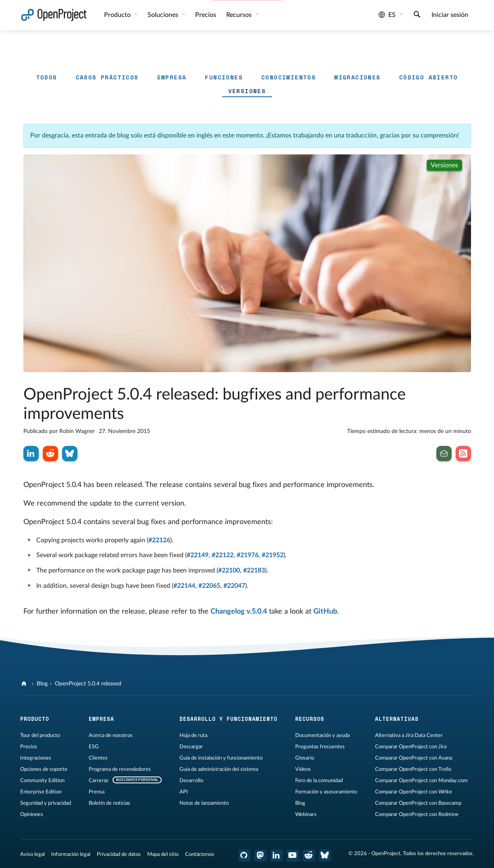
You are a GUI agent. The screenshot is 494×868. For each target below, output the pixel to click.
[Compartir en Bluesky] (70, 454)
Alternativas (397, 719)
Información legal (71, 854)
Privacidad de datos (119, 854)
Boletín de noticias (109, 803)
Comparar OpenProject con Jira (411, 747)
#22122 (223, 555)
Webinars (306, 814)
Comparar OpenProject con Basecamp (418, 803)
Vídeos (303, 769)
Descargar (191, 747)
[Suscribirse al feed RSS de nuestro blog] (463, 454)
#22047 (234, 586)
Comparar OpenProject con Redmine (417, 814)
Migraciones (357, 77)
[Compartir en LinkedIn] (31, 454)
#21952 (273, 555)
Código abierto (429, 77)
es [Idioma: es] (387, 15)
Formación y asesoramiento (326, 792)
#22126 (159, 540)
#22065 (209, 586)
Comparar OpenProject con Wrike (414, 792)
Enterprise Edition (41, 792)
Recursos (240, 15)
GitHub (325, 612)
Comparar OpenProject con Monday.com (421, 781)
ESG (94, 747)
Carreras (99, 781)
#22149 (198, 555)
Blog (42, 684)
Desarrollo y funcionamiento (228, 719)
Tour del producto (40, 735)
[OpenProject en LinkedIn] (277, 856)
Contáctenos (200, 854)
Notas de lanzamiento (204, 803)
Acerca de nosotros (111, 735)
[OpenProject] (25, 684)
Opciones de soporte (44, 769)
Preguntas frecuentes (320, 747)
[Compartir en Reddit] (50, 454)
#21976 (248, 555)
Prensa (97, 792)
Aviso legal (32, 854)
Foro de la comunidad (319, 781)
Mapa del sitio (163, 854)
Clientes (98, 758)
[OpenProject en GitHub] (244, 856)
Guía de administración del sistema (219, 769)
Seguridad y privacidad (46, 803)
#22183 (254, 570)
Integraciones (36, 758)
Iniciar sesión (450, 15)
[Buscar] (417, 15)
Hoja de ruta (193, 735)
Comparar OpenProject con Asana (414, 758)
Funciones (224, 77)
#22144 (184, 586)
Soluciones (164, 15)
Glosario (305, 758)
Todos (47, 77)
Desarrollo (191, 781)
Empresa (172, 77)
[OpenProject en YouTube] (293, 856)
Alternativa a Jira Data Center (409, 735)
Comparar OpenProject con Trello (413, 769)
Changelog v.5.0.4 (239, 612)
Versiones (247, 91)
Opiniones (32, 814)
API (184, 792)
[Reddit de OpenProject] (309, 856)
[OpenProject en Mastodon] (261, 856)
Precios (206, 15)
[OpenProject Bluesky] (325, 856)
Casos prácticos (107, 77)
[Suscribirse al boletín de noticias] (444, 454)
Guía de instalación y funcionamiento (221, 758)
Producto (118, 15)
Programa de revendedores (120, 769)
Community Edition (42, 781)
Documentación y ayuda (322, 735)
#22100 (229, 570)
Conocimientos (289, 77)
